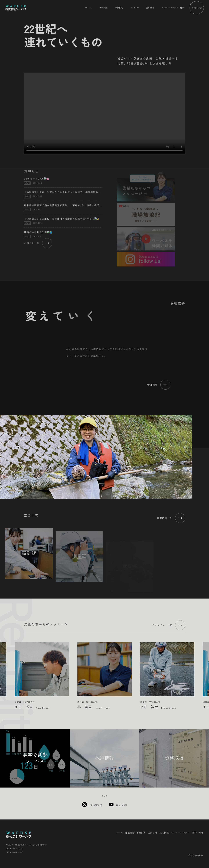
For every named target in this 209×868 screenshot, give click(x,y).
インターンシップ (180, 833)
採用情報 (150, 8)
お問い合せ (197, 8)
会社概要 (104, 8)
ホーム (89, 8)
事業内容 (119, 8)
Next (206, 673)
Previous (3, 673)
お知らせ (135, 8)
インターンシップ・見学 (173, 8)
